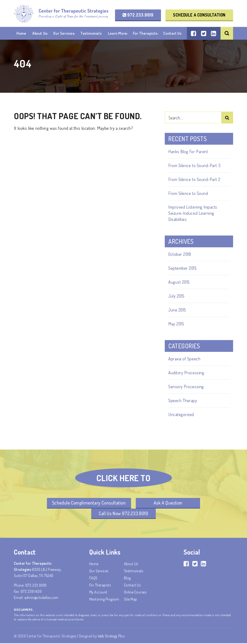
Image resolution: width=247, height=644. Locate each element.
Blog (127, 579)
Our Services (64, 34)
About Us (40, 34)
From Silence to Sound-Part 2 (195, 179)
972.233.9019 (138, 15)
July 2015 (177, 296)
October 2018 (180, 254)
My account (98, 593)
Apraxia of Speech (184, 359)
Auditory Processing (186, 373)
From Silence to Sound (188, 193)
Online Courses (135, 593)
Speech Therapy (183, 400)
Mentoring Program (104, 600)
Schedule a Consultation (199, 15)
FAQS (93, 579)
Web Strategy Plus (111, 637)
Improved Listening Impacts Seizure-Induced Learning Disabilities (193, 213)
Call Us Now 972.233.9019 (123, 514)
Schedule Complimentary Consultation (88, 503)
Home (21, 34)
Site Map (131, 600)
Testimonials (91, 34)
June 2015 (178, 310)
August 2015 (179, 282)
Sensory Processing (186, 386)
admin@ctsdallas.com (41, 598)
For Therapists (145, 34)
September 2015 (183, 268)
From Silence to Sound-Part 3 (195, 165)
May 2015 (177, 324)
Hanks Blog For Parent (188, 151)
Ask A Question (169, 503)
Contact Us (172, 34)
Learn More (117, 34)
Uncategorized (181, 414)
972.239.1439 (31, 592)
